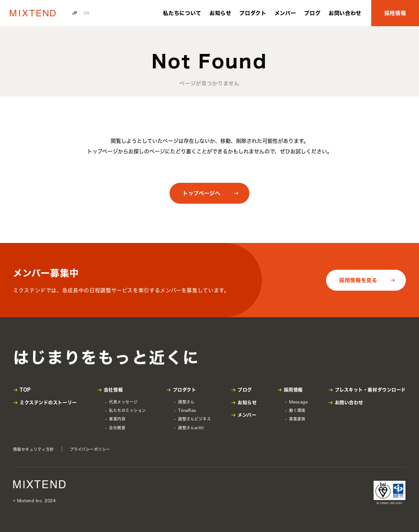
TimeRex (187, 410)
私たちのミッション (127, 410)
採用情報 (395, 13)
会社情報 (113, 390)
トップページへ (201, 193)
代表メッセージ (123, 402)
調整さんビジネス (194, 419)
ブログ (312, 13)
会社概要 (117, 428)
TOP (25, 390)
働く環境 (297, 410)
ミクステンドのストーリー (48, 403)
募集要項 (297, 419)
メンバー (285, 13)
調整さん (186, 402)
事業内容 (117, 419)
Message (298, 402)
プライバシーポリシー (90, 449)
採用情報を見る (358, 280)
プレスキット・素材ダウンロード (370, 390)
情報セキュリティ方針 (34, 449)
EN (87, 13)
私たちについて (182, 13)
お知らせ (220, 13)
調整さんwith (191, 428)
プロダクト (253, 13)
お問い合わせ (345, 13)
